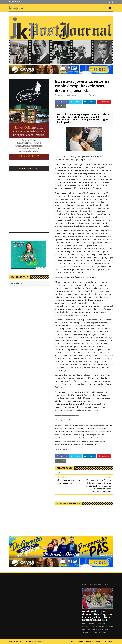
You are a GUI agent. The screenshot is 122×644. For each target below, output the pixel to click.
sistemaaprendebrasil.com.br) (70, 404)
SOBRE (81, 641)
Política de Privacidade (94, 641)
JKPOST (95, 95)
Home (73, 641)
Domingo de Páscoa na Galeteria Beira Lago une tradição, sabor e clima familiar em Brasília (97, 616)
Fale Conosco (109, 641)
